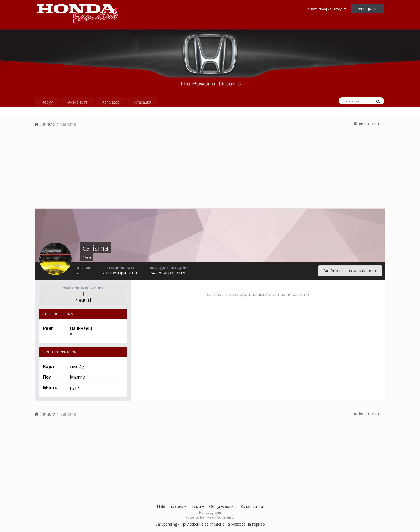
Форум (47, 102)
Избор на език (172, 506)
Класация (143, 102)
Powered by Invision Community (210, 517)
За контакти (252, 506)
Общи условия (222, 506)
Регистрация (368, 9)
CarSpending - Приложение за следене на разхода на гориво (210, 524)
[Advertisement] (210, 171)
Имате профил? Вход (327, 9)
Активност (78, 102)
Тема (198, 506)
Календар (111, 102)
